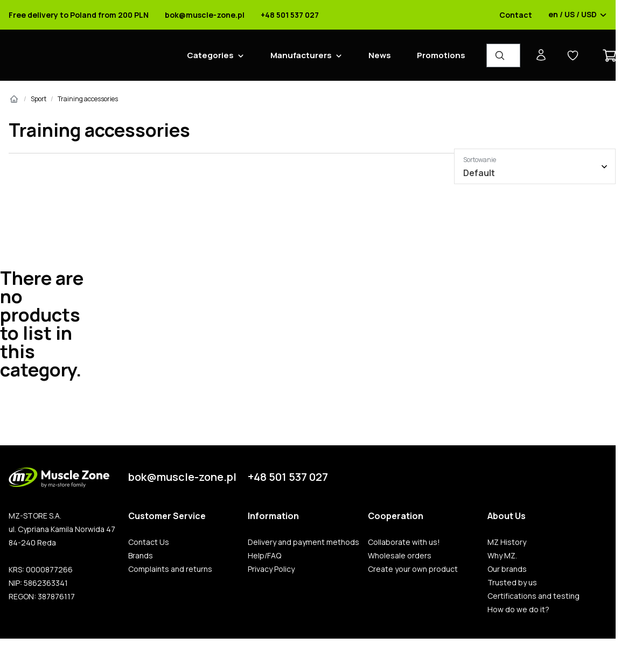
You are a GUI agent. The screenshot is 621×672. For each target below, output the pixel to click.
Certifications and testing (533, 596)
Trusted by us (512, 583)
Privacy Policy (271, 569)
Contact (516, 15)
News (380, 55)
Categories (210, 55)
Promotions (441, 55)
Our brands (507, 569)
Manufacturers (301, 55)
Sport (39, 99)
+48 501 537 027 (290, 15)
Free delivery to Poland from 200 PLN (79, 15)
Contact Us (149, 542)
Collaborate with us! (404, 542)
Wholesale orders (400, 556)
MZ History (507, 542)
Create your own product (413, 569)
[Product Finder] (503, 55)
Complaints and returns (170, 569)
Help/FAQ (264, 556)
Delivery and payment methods (303, 542)
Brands (141, 556)
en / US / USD (578, 15)
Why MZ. (502, 556)
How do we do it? (518, 610)
